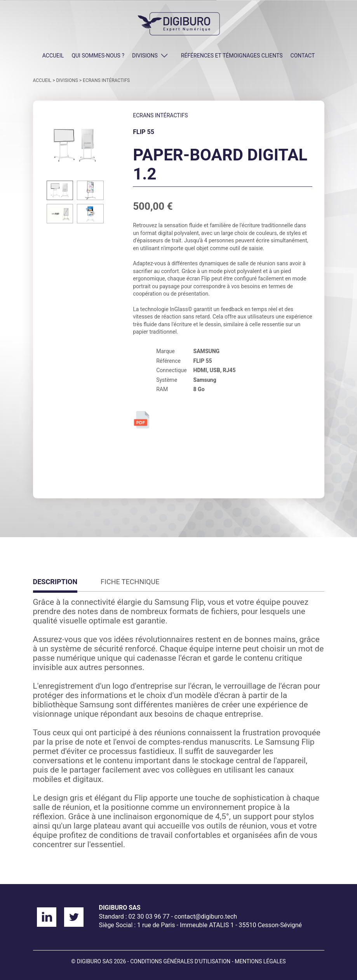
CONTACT (303, 56)
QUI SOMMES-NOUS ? (98, 56)
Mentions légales (260, 961)
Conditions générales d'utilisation (180, 961)
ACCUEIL (53, 56)
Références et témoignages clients (232, 56)
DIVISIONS (145, 56)
